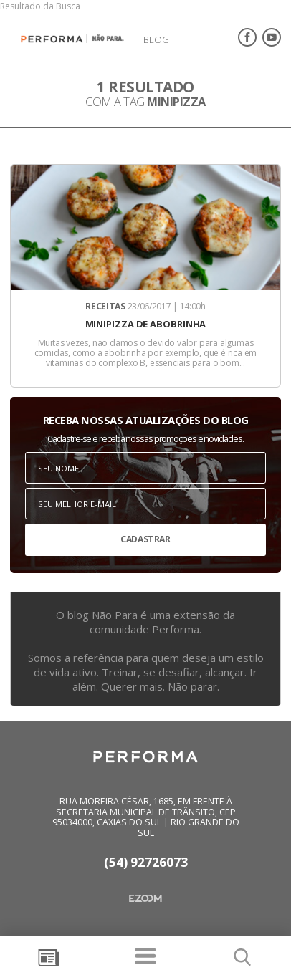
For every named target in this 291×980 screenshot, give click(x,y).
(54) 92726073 (146, 863)
